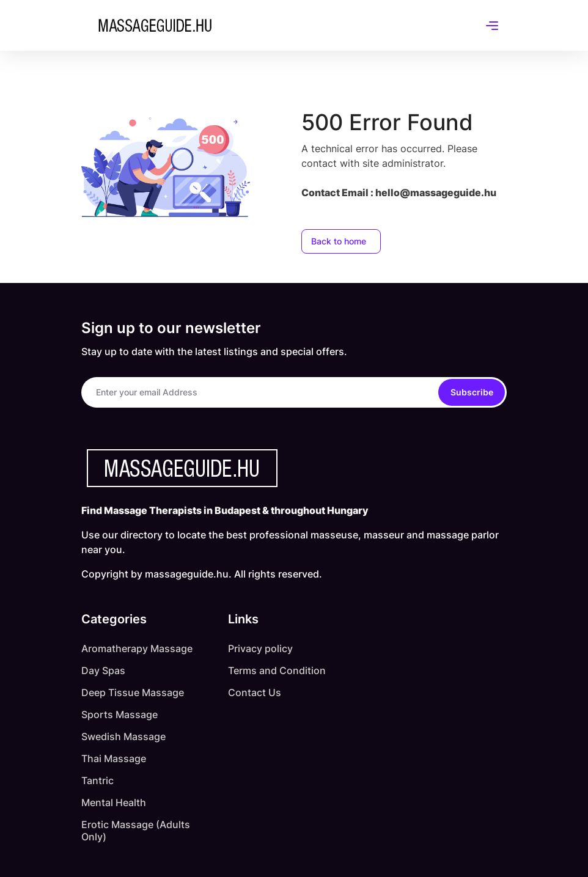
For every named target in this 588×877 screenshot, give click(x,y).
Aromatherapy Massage (137, 648)
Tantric (97, 780)
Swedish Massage (123, 736)
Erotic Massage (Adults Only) (136, 831)
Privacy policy (260, 648)
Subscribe (472, 392)
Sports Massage (119, 714)
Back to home (339, 241)
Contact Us (255, 692)
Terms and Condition (277, 670)
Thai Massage (114, 758)
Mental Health (114, 802)
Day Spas (103, 670)
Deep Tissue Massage (133, 692)
